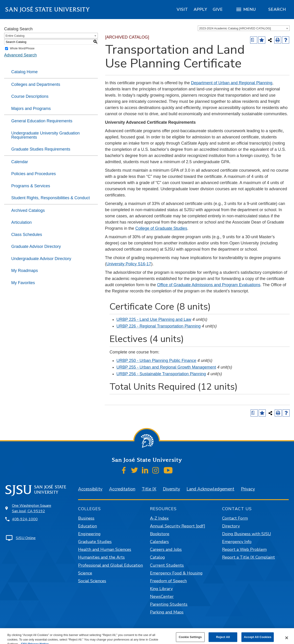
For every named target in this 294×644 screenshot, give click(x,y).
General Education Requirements (42, 121)
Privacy (248, 489)
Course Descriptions (30, 96)
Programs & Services (31, 186)
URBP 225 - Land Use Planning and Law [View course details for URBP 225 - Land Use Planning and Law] (154, 319)
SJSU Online (26, 538)
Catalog (157, 557)
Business (86, 518)
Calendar (20, 162)
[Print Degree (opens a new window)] (254, 40)
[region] (182, 9)
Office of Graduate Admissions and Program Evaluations (209, 285)
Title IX (149, 489)
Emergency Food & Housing (176, 573)
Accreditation (122, 489)
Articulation (21, 222)
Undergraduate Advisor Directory (41, 259)
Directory (231, 526)
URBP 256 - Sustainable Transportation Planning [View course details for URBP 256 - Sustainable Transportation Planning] (161, 374)
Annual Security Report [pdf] (178, 526)
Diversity (171, 489)
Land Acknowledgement (210, 489)
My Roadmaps (25, 271)
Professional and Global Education (110, 565)
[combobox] (244, 28)
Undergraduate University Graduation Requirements (45, 135)
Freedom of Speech (168, 581)
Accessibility (90, 489)
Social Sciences (92, 581)
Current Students (167, 565)
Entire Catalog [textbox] (15, 36)
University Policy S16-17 (129, 264)
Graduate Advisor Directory (36, 246)
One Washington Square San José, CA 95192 (32, 508)
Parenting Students (169, 604)
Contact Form (235, 518)
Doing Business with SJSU (247, 534)
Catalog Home (24, 72)
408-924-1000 (25, 519)
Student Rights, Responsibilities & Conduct (51, 198)
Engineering (89, 534)
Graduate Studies (95, 542)
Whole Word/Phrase (22, 48)
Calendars (159, 542)
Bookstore (160, 534)
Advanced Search (20, 55)
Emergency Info (237, 542)
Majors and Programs (31, 109)
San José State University (48, 10)
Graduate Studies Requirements (41, 149)
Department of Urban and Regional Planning (232, 83)
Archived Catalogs (28, 210)
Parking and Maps (167, 612)
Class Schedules (27, 235)
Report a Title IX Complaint (249, 557)
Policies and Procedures (34, 174)
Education (88, 526)
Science (85, 573)
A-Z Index (159, 518)
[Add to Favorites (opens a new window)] (262, 40)
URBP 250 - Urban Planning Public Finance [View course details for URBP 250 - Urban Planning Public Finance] (156, 361)
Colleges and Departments (36, 84)
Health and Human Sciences (105, 549)
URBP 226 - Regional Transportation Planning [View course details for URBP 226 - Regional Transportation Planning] (159, 326)
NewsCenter (162, 596)
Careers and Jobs (166, 549)
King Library (161, 589)
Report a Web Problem (244, 549)
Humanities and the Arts (101, 557)
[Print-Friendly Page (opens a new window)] (278, 40)
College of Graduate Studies (161, 228)
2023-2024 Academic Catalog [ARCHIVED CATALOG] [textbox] (235, 28)
